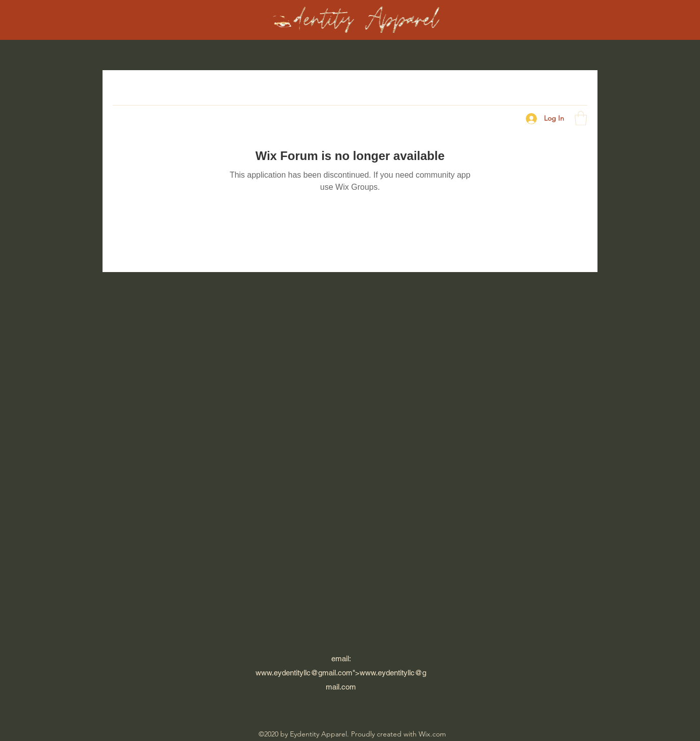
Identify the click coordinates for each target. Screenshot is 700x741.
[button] (581, 118)
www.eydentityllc (283, 673)
